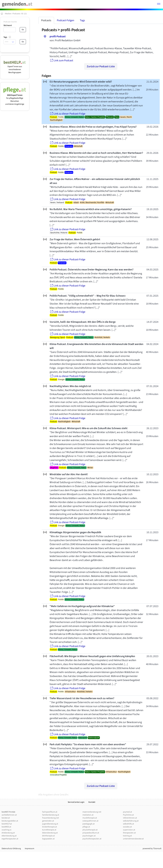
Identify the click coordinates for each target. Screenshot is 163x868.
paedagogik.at (89, 824)
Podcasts (16, 14)
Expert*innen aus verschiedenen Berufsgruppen (15, 68)
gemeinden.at (48, 821)
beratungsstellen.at (10, 821)
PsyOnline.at (128, 815)
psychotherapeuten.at (92, 839)
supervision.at (129, 830)
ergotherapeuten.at (10, 839)
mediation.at (88, 815)
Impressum (30, 849)
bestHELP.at (7, 824)
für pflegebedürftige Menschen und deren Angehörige (15, 98)
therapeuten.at (129, 833)
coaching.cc (7, 830)
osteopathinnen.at (90, 821)
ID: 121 (24, 14)
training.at (127, 836)
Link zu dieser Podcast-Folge (67, 114)
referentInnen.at (130, 818)
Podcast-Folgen (66, 20)
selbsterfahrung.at (131, 821)
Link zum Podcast (61, 60)
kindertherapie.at (50, 827)
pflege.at (86, 827)
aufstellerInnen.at (9, 815)
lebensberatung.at (50, 833)
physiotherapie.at (90, 830)
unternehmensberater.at (133, 839)
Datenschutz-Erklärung (11, 849)
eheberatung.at (8, 833)
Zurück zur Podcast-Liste (101, 66)
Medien (8, 14)
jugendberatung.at (50, 824)
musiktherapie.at (90, 818)
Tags (82, 20)
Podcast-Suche (10, 22)
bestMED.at (6, 827)
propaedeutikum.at (91, 833)
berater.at (6, 818)
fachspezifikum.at (50, 812)
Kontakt (92, 802)
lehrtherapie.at (48, 836)
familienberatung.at (51, 815)
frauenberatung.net (51, 818)
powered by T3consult (152, 849)
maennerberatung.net (92, 812)
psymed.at (127, 812)
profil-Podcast (73, 30)
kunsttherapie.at (49, 830)
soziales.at (127, 827)
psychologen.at (89, 836)
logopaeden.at (48, 839)
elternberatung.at (9, 836)
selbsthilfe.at (128, 824)
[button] (159, 4)
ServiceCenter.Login (76, 802)
